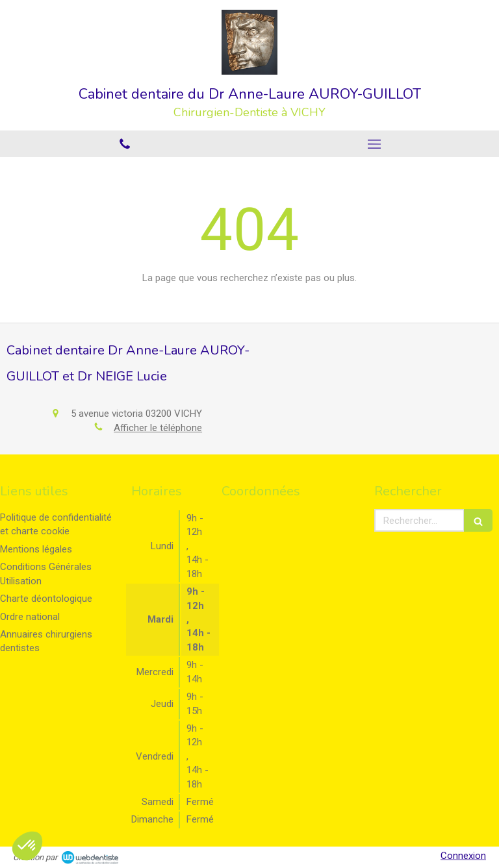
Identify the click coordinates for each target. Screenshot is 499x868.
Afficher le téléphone (158, 428)
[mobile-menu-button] (374, 144)
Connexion (463, 856)
